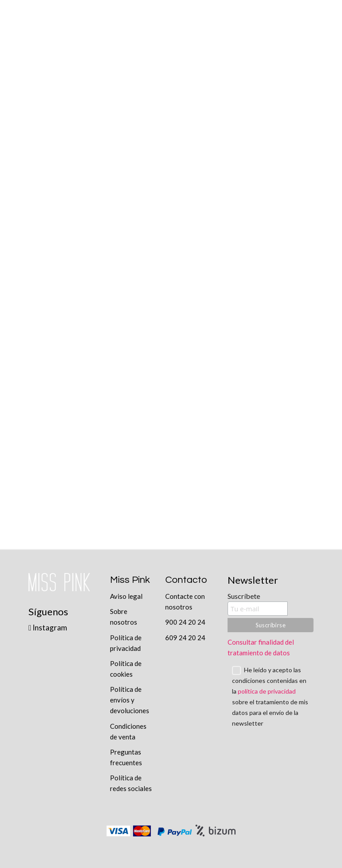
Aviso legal (126, 596)
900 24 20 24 (185, 622)
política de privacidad (267, 691)
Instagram (48, 628)
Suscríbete (244, 596)
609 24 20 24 (185, 638)
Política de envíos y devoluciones (130, 700)
